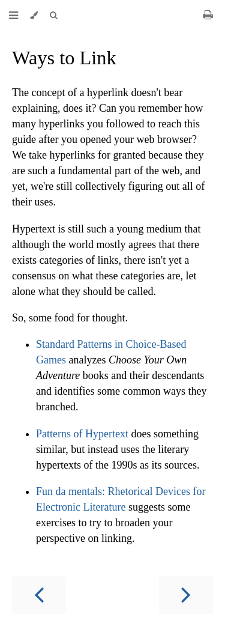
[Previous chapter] (39, 595)
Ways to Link (64, 58)
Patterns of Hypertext (82, 434)
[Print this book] (208, 14)
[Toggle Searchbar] (53, 15)
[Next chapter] (186, 595)
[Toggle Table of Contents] (13, 15)
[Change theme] (34, 15)
